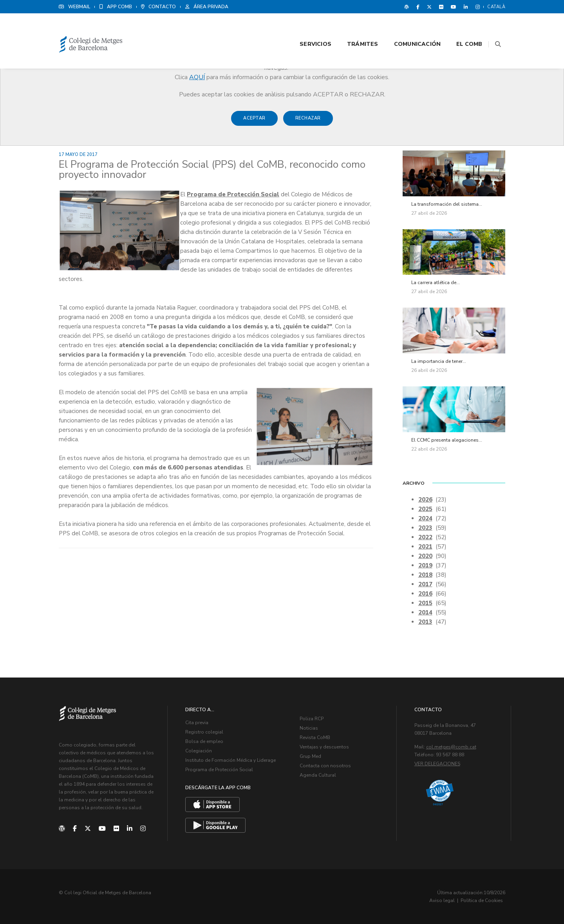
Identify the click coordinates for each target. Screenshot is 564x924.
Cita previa (197, 723)
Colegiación (199, 751)
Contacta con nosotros (325, 766)
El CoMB (460, 28)
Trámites (353, 28)
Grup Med (310, 756)
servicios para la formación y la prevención (122, 355)
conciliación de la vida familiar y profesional (284, 345)
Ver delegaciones (437, 764)
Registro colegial (204, 732)
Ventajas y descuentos (324, 747)
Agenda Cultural (318, 775)
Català (496, 7)
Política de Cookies (482, 900)
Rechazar (308, 122)
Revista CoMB (315, 737)
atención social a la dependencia (167, 345)
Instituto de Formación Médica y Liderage (230, 760)
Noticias (309, 728)
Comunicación (408, 28)
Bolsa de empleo (204, 741)
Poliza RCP (312, 719)
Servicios (306, 28)
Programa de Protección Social (233, 194)
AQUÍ (197, 77)
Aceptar (254, 122)
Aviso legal (442, 900)
